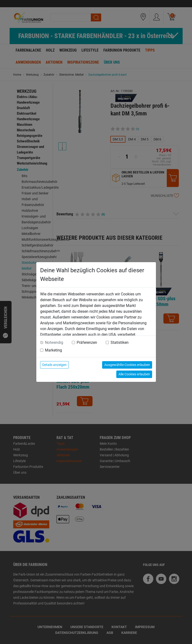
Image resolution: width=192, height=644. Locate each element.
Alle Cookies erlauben (134, 374)
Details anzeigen (54, 365)
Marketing (53, 350)
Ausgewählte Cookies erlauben (127, 365)
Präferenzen (87, 342)
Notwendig (54, 342)
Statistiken (120, 342)
